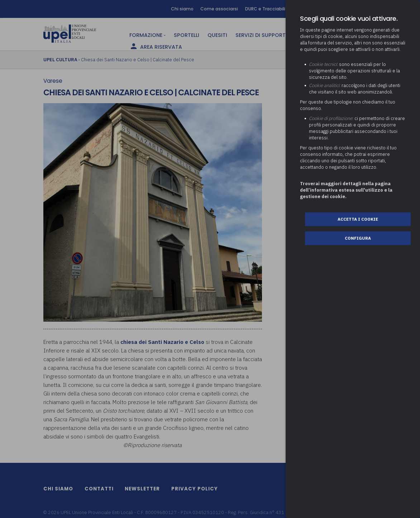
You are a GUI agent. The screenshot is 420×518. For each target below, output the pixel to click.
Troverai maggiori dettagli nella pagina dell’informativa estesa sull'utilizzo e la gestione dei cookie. (346, 190)
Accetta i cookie (358, 219)
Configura (358, 238)
